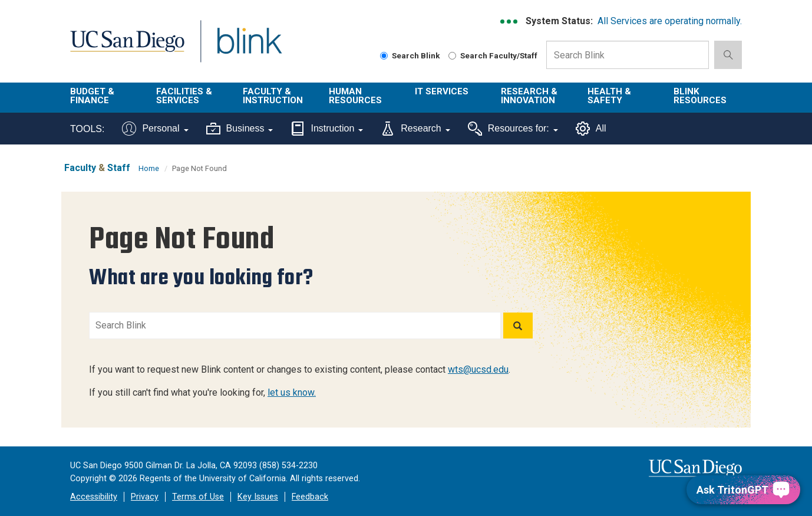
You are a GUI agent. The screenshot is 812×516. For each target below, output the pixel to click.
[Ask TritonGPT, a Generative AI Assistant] (743, 490)
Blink (249, 48)
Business (240, 129)
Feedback (310, 497)
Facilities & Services (184, 96)
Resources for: (513, 129)
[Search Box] (628, 55)
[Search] (518, 326)
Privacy (145, 497)
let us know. (292, 392)
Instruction (327, 129)
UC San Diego (127, 48)
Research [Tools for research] (415, 129)
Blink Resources (700, 96)
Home (149, 168)
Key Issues (258, 497)
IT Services (442, 91)
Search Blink (410, 55)
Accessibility (94, 497)
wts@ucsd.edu (478, 369)
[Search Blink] (384, 56)
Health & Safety (609, 96)
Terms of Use (198, 497)
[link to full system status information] (509, 22)
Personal (155, 129)
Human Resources (355, 96)
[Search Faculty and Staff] (452, 56)
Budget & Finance (92, 96)
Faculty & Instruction (273, 96)
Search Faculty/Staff (493, 55)
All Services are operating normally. (670, 21)
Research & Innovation (529, 96)
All (591, 129)
